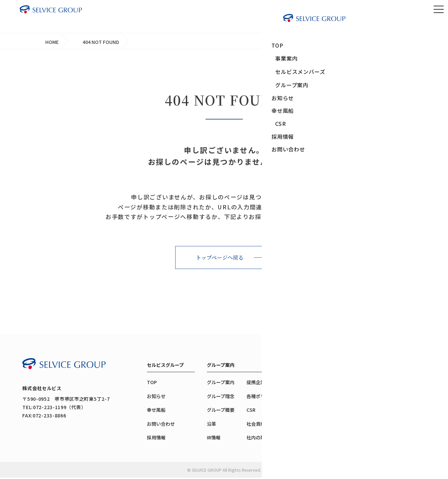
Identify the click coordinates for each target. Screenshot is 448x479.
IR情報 (214, 439)
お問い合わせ (161, 425)
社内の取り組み (263, 439)
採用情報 (156, 439)
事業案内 (323, 366)
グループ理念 (221, 397)
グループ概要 (221, 411)
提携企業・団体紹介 (267, 384)
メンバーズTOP (390, 384)
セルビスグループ (165, 366)
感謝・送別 (325, 416)
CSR (251, 411)
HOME (52, 42)
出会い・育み (328, 400)
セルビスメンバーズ (395, 366)
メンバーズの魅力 (392, 397)
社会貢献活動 (260, 425)
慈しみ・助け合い (332, 449)
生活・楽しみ (328, 433)
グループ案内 (221, 366)
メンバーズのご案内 (395, 425)
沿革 (212, 425)
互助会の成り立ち (392, 411)
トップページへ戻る (220, 259)
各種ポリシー (260, 397)
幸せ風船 (156, 411)
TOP (152, 384)
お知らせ (156, 397)
